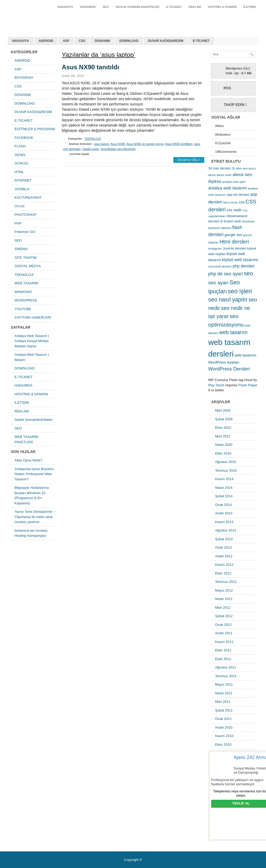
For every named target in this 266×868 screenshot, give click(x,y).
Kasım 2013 (224, 522)
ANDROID (46, 41)
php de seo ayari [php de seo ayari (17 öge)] (225, 274)
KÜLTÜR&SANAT (28, 198)
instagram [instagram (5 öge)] (215, 248)
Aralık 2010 (224, 727)
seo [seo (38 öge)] (248, 273)
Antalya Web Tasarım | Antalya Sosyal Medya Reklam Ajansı (32, 341)
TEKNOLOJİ (24, 275)
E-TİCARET (174, 7)
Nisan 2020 (224, 445)
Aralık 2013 (224, 513)
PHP (18, 223)
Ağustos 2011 (226, 667)
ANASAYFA (65, 7)
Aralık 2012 (224, 556)
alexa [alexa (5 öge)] (212, 175)
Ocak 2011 (223, 719)
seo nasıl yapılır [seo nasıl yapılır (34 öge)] (228, 300)
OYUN (20, 206)
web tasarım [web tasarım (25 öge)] (233, 332)
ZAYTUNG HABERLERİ (33, 317)
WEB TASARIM (26, 283)
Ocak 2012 (223, 625)
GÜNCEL (22, 163)
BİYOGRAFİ (24, 78)
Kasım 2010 (224, 736)
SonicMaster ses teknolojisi (118, 149)
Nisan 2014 (224, 488)
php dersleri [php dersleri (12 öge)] (243, 266)
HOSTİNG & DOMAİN (222, 7)
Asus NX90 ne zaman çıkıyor (145, 144)
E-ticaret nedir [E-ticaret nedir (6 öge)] (231, 221)
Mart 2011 (223, 702)
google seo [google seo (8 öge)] (234, 235)
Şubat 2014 (224, 496)
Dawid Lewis (91, 149)
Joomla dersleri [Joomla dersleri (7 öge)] (234, 248)
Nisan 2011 (224, 693)
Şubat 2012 (224, 616)
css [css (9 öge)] (242, 202)
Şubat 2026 (224, 419)
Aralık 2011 (224, 633)
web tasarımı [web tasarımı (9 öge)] (246, 355)
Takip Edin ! (235, 105)
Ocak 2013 (223, 547)
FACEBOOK (24, 138)
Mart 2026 (223, 410)
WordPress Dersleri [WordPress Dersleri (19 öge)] (229, 369)
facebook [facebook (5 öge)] (248, 221)
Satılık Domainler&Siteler (137, 7)
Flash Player (248, 385)
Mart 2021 (223, 436)
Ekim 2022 (223, 428)
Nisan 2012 (224, 599)
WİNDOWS (23, 292)
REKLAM (195, 7)
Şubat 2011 (224, 710)
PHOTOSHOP (25, 215)
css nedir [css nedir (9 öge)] (234, 210)
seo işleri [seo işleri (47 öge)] (240, 291)
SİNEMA (21, 249)
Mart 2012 (223, 608)
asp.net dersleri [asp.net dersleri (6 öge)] (238, 195)
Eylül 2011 (223, 659)
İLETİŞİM (250, 7)
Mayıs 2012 (224, 590)
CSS (82, 41)
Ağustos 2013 (226, 530)
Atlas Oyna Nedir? (28, 460)
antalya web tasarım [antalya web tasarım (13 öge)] (227, 188)
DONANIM (102, 41)
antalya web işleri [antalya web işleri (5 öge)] (234, 182)
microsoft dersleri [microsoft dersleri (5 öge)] (220, 266)
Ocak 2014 (223, 505)
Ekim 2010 (223, 745)
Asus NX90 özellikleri (179, 144)
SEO (106, 7)
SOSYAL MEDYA (28, 266)
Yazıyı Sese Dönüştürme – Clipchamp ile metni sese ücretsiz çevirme (35, 517)
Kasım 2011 (224, 642)
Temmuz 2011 (226, 676)
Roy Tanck (216, 385)
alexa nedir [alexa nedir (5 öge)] (224, 175)
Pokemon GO (25, 232)
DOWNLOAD (129, 41)
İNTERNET (23, 180)
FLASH (20, 146)
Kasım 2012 (224, 565)
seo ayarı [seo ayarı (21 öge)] (218, 283)
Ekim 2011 (223, 650)
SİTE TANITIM (25, 258)
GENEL (20, 155)
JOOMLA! (22, 189)
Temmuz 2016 (226, 470)
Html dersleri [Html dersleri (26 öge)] (234, 242)
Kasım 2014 (224, 479)
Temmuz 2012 (226, 582)
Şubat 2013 (224, 539)
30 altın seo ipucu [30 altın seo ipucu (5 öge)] (244, 168)
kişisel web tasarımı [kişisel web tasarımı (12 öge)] (240, 260)
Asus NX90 (118, 144)
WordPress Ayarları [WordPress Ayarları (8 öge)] (224, 362)
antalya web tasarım (42, 20)
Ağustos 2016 (226, 462)
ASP (66, 41)
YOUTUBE (23, 309)
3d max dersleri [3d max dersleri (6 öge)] (220, 168)
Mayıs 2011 (224, 684)
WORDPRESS (26, 300)
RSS (227, 88)
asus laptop (102, 144)
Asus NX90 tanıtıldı (90, 67)
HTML (19, 172)
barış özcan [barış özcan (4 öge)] (231, 202)
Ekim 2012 (223, 573)
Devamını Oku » (189, 160)
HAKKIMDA (88, 7)
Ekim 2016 (223, 453)
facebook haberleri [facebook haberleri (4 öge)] (220, 228)
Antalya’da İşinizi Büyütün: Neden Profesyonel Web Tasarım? (35, 474)
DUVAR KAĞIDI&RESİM (166, 41)
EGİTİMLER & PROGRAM (35, 129)
